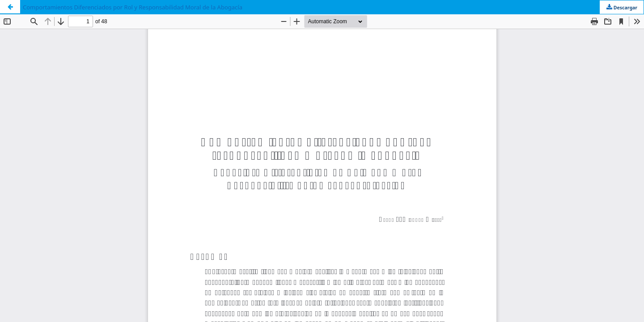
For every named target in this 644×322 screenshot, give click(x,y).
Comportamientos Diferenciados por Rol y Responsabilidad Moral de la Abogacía (133, 7)
